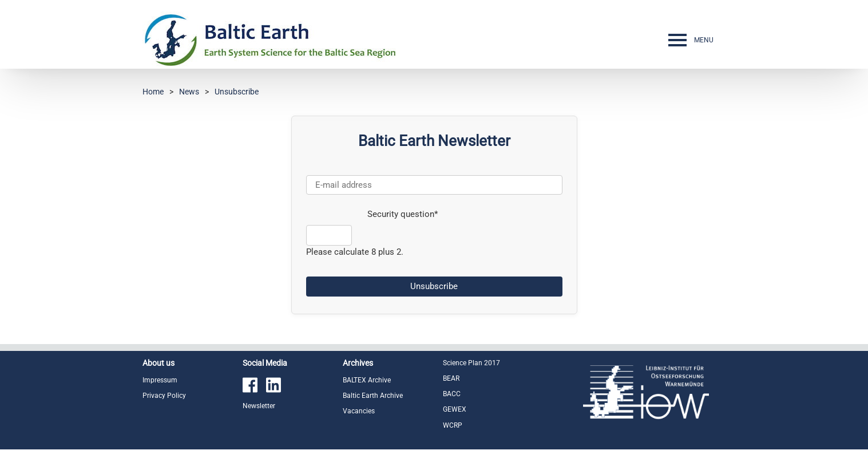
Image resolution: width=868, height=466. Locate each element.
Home (153, 92)
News (189, 92)
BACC (452, 394)
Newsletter (259, 406)
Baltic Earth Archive (373, 396)
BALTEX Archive (367, 380)
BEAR (451, 378)
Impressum (160, 380)
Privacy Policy (164, 396)
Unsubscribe (237, 92)
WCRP (453, 425)
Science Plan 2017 (471, 363)
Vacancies (359, 411)
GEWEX (455, 409)
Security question (372, 214)
